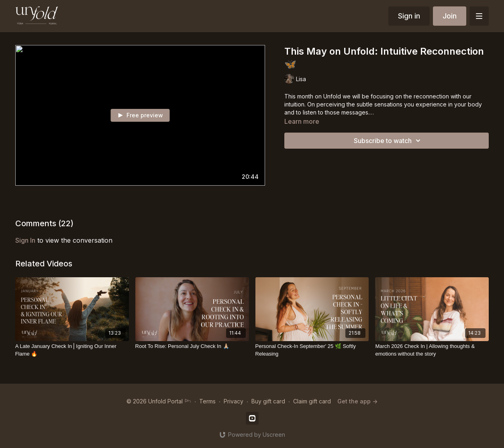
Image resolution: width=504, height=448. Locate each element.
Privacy (234, 401)
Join (450, 16)
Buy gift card (268, 401)
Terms (207, 401)
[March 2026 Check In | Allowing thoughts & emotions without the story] (432, 350)
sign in (25, 240)
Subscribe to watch (388, 141)
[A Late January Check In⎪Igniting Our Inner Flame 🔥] (72, 350)
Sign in (409, 16)
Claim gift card (312, 401)
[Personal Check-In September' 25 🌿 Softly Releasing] (312, 350)
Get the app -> (357, 401)
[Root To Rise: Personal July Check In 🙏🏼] (192, 346)
